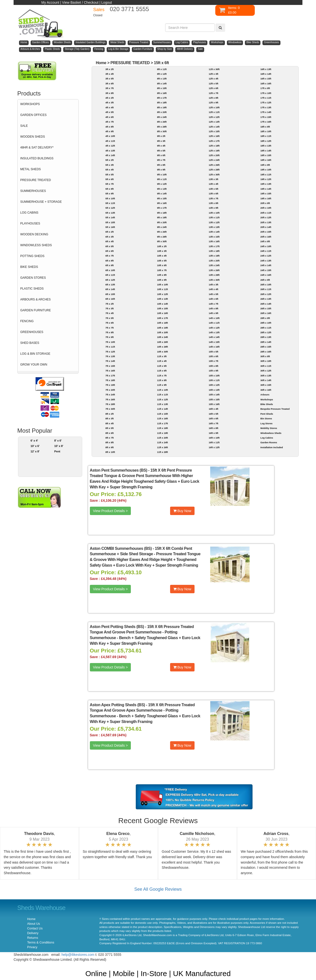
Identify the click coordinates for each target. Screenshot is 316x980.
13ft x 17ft (214, 246)
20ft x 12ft (266, 217)
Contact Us (35, 928)
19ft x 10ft (266, 170)
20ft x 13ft (266, 222)
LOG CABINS (29, 213)
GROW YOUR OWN (34, 365)
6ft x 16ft (110, 299)
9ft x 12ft (162, 184)
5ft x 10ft (110, 198)
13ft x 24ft (214, 265)
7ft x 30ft (110, 409)
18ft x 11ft (266, 136)
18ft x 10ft (266, 131)
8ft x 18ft (162, 102)
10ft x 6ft (162, 265)
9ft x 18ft (162, 213)
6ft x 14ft (110, 289)
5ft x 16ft (110, 227)
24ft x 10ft (266, 246)
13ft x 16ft (214, 241)
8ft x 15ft (162, 88)
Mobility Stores (269, 428)
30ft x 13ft (266, 376)
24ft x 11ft (266, 251)
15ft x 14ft (214, 395)
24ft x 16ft (266, 275)
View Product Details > (110, 511)
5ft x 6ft (109, 179)
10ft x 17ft (162, 318)
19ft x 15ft (266, 194)
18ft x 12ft (266, 141)
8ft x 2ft (109, 414)
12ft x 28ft (214, 170)
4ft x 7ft (109, 122)
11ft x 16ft (162, 418)
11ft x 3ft (162, 356)
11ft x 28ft (162, 452)
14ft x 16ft (214, 347)
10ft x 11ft (162, 289)
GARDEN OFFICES (33, 115)
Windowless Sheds (271, 433)
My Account (50, 2)
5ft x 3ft (109, 165)
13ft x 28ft (214, 275)
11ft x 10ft (162, 390)
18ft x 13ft (266, 146)
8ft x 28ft (162, 127)
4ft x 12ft (110, 146)
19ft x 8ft (265, 165)
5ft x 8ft (109, 189)
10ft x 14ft (162, 304)
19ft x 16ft (266, 198)
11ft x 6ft (162, 371)
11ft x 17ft (162, 423)
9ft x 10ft (162, 175)
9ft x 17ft (162, 208)
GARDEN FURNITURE (36, 310)
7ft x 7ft (109, 328)
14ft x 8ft (213, 308)
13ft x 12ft (214, 222)
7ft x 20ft (110, 390)
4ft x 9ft (109, 131)
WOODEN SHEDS (33, 137)
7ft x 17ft (110, 376)
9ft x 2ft (161, 136)
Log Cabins (267, 438)
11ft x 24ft (162, 442)
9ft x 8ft (161, 165)
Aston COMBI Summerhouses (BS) (121, 548)
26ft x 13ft (266, 299)
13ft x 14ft (214, 232)
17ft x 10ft (266, 93)
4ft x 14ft (110, 155)
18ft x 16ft (266, 160)
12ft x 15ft (214, 131)
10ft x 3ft (162, 251)
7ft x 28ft (110, 404)
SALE (24, 126)
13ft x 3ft (213, 179)
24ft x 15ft (266, 270)
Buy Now (182, 511)
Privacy (32, 947)
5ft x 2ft (109, 160)
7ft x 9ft (109, 337)
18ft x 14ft (266, 151)
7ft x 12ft (110, 352)
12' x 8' (35, 451)
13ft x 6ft (213, 194)
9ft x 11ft (162, 179)
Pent (57, 451)
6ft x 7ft (109, 256)
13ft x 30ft (214, 280)
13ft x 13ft (214, 227)
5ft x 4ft (109, 170)
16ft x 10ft (214, 438)
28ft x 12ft (266, 332)
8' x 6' (58, 441)
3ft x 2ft (109, 69)
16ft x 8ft (213, 428)
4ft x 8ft (109, 127)
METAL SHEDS (30, 169)
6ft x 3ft (109, 237)
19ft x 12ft (266, 179)
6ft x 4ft (109, 241)
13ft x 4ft (213, 184)
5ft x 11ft (110, 203)
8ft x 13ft (162, 79)
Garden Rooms (269, 442)
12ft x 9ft (213, 102)
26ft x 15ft (266, 308)
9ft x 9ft (161, 170)
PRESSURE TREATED (36, 180)
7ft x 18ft (110, 380)
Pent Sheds (267, 414)
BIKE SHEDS (29, 267)
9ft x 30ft (162, 241)
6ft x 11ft (110, 275)
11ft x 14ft (162, 409)
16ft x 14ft (266, 74)
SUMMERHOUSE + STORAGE (41, 202)
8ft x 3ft (109, 418)
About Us (34, 924)
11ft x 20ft (162, 438)
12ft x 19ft (214, 151)
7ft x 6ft (109, 323)
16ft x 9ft (213, 433)
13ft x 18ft (214, 251)
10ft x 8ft (162, 275)
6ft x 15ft (110, 294)
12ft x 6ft (213, 88)
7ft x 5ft (109, 318)
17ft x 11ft (266, 98)
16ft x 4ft (213, 409)
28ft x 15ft (266, 347)
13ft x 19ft (214, 256)
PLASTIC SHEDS (32, 289)
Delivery (33, 933)
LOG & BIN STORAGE (35, 354)
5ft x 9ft (109, 194)
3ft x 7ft (109, 88)
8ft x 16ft (162, 93)
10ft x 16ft (162, 313)
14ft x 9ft (213, 313)
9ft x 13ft (162, 189)
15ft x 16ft (214, 404)
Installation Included (272, 447)
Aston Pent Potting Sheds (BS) (117, 627)
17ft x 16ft (266, 122)
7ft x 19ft (110, 385)
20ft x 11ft (266, 213)
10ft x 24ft (162, 337)
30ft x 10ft (266, 361)
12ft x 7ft (213, 93)
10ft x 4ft (162, 256)
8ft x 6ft (109, 433)
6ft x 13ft (110, 285)
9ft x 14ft (162, 194)
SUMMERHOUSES (33, 191)
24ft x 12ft (266, 256)
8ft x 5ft (109, 428)
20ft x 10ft (266, 208)
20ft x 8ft (265, 203)
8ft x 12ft (162, 74)
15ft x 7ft (213, 361)
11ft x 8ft (162, 380)
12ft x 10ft (214, 107)
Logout (107, 2)
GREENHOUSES (32, 332)
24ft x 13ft (266, 261)
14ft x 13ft (214, 332)
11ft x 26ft (162, 447)
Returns (33, 938)
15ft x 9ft (213, 371)
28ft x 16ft (266, 352)
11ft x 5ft (162, 366)
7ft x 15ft (110, 366)
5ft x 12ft (110, 208)
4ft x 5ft (109, 112)
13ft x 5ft (213, 189)
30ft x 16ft (266, 390)
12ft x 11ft (214, 112)
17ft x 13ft (266, 107)
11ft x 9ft (162, 385)
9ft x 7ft (161, 160)
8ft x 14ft (162, 83)
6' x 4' (34, 441)
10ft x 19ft (162, 328)
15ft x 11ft (214, 380)
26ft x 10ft (266, 285)
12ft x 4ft (213, 79)
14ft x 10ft (214, 318)
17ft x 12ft (266, 102)
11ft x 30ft (214, 69)
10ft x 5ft (162, 261)
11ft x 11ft (162, 395)
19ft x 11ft (266, 175)
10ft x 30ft (162, 352)
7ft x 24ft (110, 395)
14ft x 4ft (213, 289)
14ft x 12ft (214, 328)
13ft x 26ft (214, 270)
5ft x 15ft (110, 222)
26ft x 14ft (266, 304)
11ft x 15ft (162, 414)
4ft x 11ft (110, 141)
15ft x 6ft (161, 63)
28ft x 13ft (266, 337)
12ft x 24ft (214, 160)
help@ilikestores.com (78, 955)
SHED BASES (30, 343)
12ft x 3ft (213, 74)
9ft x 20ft (162, 222)
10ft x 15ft (162, 308)
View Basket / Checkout (80, 2)
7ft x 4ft (109, 313)
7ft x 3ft (109, 308)
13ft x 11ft (214, 217)
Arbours (265, 395)
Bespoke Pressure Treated (275, 409)
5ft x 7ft (109, 184)
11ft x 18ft (162, 428)
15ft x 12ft (214, 385)
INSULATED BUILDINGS (37, 158)
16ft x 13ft (266, 69)
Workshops (267, 399)
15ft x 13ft (214, 390)
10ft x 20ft (162, 332)
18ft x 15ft (266, 155)
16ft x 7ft (213, 423)
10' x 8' (59, 446)
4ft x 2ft (109, 98)
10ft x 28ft (162, 347)
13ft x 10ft (214, 213)
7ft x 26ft (110, 399)
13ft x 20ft (214, 261)
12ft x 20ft (214, 155)
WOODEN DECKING (34, 234)
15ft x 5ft (213, 352)
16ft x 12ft (214, 447)
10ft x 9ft (162, 280)
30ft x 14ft (266, 380)
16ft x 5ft (213, 414)
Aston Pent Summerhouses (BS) (119, 470)
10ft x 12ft (162, 294)
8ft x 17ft (162, 98)
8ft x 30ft (162, 131)
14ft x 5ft (213, 294)
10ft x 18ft (162, 323)
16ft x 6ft (213, 418)
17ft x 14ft (266, 112)
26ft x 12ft (266, 294)
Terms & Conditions (41, 943)
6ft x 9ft (109, 265)
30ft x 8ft (265, 356)
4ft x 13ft (110, 151)
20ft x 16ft (266, 237)
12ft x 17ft (214, 141)
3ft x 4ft (109, 74)
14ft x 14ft (214, 337)
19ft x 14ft (266, 189)
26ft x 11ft (266, 289)
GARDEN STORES (33, 278)
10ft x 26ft (162, 342)
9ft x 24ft (162, 227)
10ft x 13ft (162, 299)
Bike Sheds (267, 404)
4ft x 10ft (110, 136)
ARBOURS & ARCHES (35, 299)
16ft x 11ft (214, 442)
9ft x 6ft (161, 155)
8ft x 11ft (162, 69)
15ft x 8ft (213, 366)
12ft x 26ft (214, 165)
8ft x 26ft (162, 122)
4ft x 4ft (109, 107)
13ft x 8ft (213, 203)
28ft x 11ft (266, 328)
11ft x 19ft (162, 433)
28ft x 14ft (266, 342)
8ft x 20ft (162, 112)
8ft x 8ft (109, 442)
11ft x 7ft (162, 376)
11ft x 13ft (162, 404)
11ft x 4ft (162, 361)
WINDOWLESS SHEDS (36, 245)
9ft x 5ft (161, 151)
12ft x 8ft (213, 98)
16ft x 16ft (266, 83)
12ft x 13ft (214, 122)
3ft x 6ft (109, 83)
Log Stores (267, 423)
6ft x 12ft (110, 280)
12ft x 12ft (214, 117)
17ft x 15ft (266, 117)
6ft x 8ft (109, 261)
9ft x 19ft (162, 217)
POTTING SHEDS (32, 256)
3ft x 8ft (109, 93)
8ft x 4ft (109, 423)
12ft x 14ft (214, 127)
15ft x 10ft (214, 376)
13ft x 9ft (213, 208)
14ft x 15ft (214, 342)
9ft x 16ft (162, 203)
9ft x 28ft (162, 237)
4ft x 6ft (109, 117)
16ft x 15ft (266, 79)
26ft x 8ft (265, 280)
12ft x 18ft (214, 146)
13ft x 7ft (213, 198)
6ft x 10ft (110, 270)
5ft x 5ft (109, 175)
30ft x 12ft (266, 371)
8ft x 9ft (109, 447)
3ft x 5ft (109, 79)
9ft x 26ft (162, 232)
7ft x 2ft (109, 304)
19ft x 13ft (266, 184)
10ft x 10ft (162, 285)
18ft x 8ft (265, 127)
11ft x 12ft (162, 399)
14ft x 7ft (213, 304)
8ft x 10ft (110, 452)
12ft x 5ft (213, 83)
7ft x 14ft (110, 361)
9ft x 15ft (162, 198)
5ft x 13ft (110, 213)
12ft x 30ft (214, 175)
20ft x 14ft (266, 227)
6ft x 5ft (109, 246)
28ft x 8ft (265, 318)
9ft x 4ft (161, 146)
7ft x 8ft (109, 332)
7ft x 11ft (110, 347)
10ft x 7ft (162, 270)
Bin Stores (266, 418)
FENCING (27, 321)
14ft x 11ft (214, 323)
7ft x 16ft (110, 371)
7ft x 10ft (110, 342)
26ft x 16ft (266, 313)
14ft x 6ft (213, 299)
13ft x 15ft (214, 237)
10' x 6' (35, 446)
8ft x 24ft (162, 117)
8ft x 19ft (162, 107)
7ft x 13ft (110, 356)
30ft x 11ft (266, 366)
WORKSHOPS (30, 104)
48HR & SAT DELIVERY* (37, 148)
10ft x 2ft (162, 246)
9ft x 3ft (161, 141)
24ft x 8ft (265, 241)
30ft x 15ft (266, 385)
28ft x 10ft (266, 323)
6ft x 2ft (109, 232)
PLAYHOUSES (30, 223)
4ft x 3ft (109, 102)
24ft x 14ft (266, 265)
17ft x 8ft (265, 88)
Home (101, 63)
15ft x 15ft (214, 399)
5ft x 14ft (110, 217)
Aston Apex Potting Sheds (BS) (118, 705)
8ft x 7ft (109, 438)
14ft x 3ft (213, 285)
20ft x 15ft (266, 232)
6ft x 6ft (109, 251)
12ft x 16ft (214, 136)
